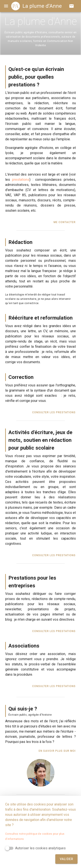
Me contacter (65, 222)
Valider (67, 859)
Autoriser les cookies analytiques (40, 848)
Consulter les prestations (54, 412)
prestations (21, 180)
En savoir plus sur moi (57, 751)
